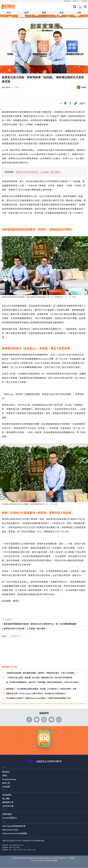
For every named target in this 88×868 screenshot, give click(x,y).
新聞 (26, 13)
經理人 (5, 776)
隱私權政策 (27, 841)
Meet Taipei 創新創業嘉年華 (14, 826)
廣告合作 (76, 1)
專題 (44, 13)
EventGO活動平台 (10, 818)
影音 (62, 13)
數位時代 (6, 772)
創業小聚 (6, 783)
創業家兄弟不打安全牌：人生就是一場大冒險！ (39, 172)
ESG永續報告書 (38, 841)
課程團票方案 (8, 802)
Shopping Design (9, 779)
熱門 (9, 13)
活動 (79, 13)
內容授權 (84, 1)
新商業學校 (7, 795)
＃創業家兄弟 (15, 636)
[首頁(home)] (8, 7)
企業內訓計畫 (8, 806)
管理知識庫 (7, 814)
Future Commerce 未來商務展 (15, 834)
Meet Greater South (10, 830)
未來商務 (6, 787)
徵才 (20, 841)
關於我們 (67, 1)
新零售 (17, 87)
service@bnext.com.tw (16, 845)
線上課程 (6, 799)
